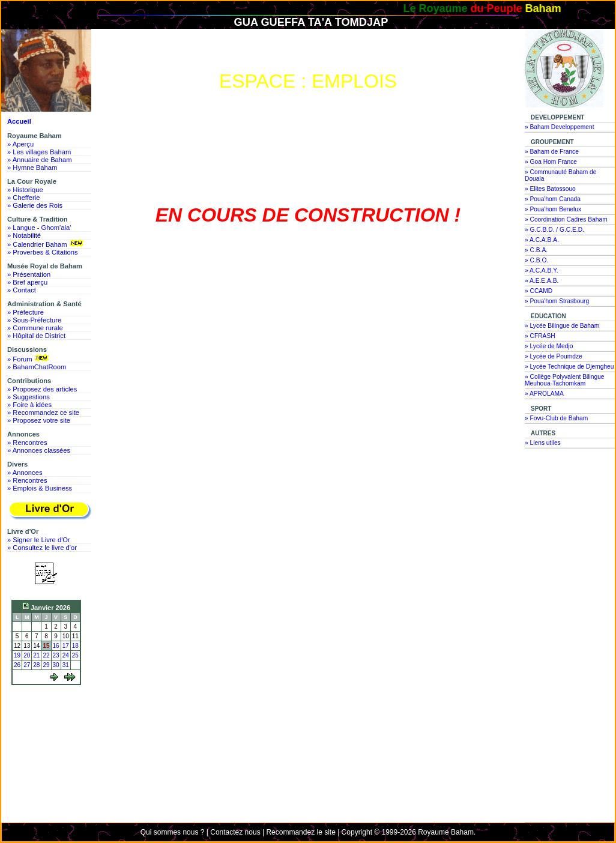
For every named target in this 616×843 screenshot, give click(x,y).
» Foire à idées (29, 405)
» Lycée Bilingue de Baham (562, 326)
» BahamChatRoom (37, 367)
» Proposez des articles (42, 389)
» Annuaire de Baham (40, 160)
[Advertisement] (49, 734)
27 (27, 665)
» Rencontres (27, 443)
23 (56, 655)
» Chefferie (24, 198)
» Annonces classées (39, 450)
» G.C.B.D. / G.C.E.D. (554, 230)
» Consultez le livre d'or (42, 548)
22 (46, 655)
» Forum (29, 358)
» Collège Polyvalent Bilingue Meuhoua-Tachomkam (565, 380)
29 (46, 665)
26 (17, 665)
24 (66, 655)
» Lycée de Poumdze (554, 356)
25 (75, 655)
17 (66, 646)
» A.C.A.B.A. (542, 240)
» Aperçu (20, 144)
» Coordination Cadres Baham (566, 219)
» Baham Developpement (560, 127)
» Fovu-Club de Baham (556, 418)
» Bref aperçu (27, 282)
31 (66, 665)
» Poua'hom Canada (553, 199)
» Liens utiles (543, 443)
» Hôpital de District (36, 336)
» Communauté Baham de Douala (560, 175)
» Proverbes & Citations (43, 252)
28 (36, 665)
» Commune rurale (35, 328)
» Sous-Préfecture (34, 320)
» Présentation (29, 274)
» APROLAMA (544, 394)
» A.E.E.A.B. (542, 281)
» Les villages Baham (39, 152)
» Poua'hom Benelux (553, 209)
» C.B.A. (536, 250)
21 (36, 655)
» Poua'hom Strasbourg (557, 301)
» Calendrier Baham (47, 244)
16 (56, 646)
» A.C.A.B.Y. (542, 270)
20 (27, 655)
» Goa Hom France (551, 162)
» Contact (22, 290)
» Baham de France (552, 152)
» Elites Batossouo (550, 189)
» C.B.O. (536, 260)
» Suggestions (29, 397)
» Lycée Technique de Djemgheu (569, 367)
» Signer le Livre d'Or (39, 540)
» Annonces (25, 473)
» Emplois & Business (40, 488)
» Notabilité (24, 235)
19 (17, 655)
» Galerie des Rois (35, 205)
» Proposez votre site (39, 420)
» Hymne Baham (32, 168)
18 (75, 646)
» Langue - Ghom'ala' (39, 228)
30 (56, 665)
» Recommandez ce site (43, 412)
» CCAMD (539, 291)
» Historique (25, 190)
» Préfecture (26, 312)
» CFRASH (540, 336)
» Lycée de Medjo (549, 346)
